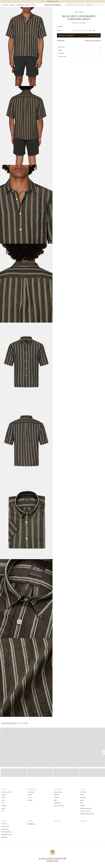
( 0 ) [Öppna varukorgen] (102, 5)
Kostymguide (5, 829)
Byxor (3, 800)
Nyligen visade (23, 723)
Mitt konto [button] (4, 824)
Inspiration (89, 5)
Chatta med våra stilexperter (93, 40)
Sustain (82, 795)
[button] (26, 47)
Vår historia (83, 792)
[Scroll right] (103, 752)
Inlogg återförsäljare (86, 808)
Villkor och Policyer (85, 811)
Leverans (56, 797)
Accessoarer (20, 5)
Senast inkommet (6, 792)
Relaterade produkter (9, 723)
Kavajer (4, 797)
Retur (55, 800)
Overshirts (4, 806)
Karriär (82, 800)
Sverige (30, 795)
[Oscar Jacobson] (52, 5)
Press (82, 803)
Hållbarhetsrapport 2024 (87, 814)
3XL (94, 30)
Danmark (30, 800)
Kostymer (5, 5)
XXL (90, 30)
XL (86, 30)
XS (74, 30)
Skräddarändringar (7, 834)
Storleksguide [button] (61, 40)
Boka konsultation (6, 832)
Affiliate (82, 806)
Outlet (76, 12)
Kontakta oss (31, 824)
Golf (3, 811)
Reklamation (57, 803)
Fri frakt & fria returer (53, 1)
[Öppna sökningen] (95, 5)
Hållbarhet (83, 797)
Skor (27, 5)
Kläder (11, 5)
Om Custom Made (59, 806)
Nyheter (33, 5)
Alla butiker (31, 792)
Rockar (3, 808)
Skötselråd (4, 837)
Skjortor (81, 12)
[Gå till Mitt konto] (99, 5)
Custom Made (69, 5)
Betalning (57, 795)
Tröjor (3, 803)
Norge (29, 797)
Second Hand (80, 5)
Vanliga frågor (58, 792)
